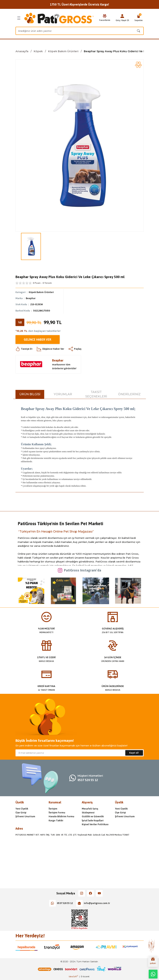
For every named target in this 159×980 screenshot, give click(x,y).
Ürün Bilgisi (30, 394)
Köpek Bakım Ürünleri (41, 292)
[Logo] (59, 18)
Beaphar (31, 298)
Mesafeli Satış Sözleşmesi (90, 811)
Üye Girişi (21, 813)
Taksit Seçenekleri (96, 394)
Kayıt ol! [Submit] (134, 753)
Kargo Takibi (56, 820)
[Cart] (139, 18)
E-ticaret (85, 976)
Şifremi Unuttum (25, 816)
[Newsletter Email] (80, 753)
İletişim (53, 809)
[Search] (80, 31)
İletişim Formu (57, 813)
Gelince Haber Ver (37, 340)
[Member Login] (122, 16)
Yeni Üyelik (22, 809)
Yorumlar (63, 394)
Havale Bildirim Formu (61, 816)
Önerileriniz (129, 394)
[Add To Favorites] (138, 65)
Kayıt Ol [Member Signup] (125, 20)
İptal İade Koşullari (93, 820)
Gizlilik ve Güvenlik (93, 816)
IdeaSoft (73, 976)
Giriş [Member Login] (118, 20)
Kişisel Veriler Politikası (95, 824)
